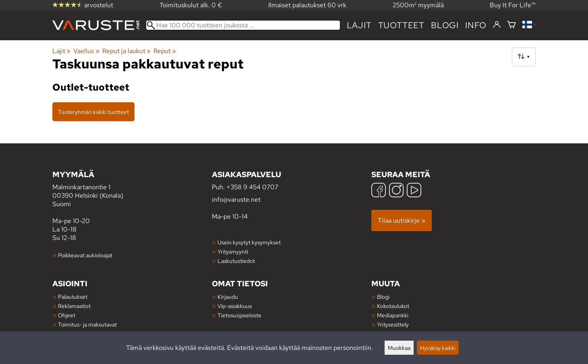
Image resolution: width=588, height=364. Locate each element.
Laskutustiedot (236, 261)
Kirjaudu (228, 297)
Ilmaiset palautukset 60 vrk (307, 5)
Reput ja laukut (126, 51)
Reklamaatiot (74, 306)
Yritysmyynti (233, 251)
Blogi (383, 297)
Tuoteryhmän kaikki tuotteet (93, 112)
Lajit (359, 25)
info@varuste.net (236, 200)
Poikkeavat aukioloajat (85, 255)
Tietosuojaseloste (239, 315)
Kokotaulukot (393, 306)
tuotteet (401, 25)
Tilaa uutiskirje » (402, 220)
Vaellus (86, 51)
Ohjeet (67, 315)
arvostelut (83, 5)
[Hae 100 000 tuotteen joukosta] (243, 25)
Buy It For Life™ (513, 5)
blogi (445, 25)
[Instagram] (396, 191)
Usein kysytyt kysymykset (249, 242)
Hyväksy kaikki (438, 348)
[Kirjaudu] (497, 25)
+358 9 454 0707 (252, 187)
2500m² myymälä (418, 5)
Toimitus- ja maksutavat (87, 324)
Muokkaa (399, 348)
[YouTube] (414, 191)
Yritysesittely (393, 324)
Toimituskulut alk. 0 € (191, 5)
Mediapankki (393, 315)
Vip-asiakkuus (235, 306)
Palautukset (73, 297)
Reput (165, 51)
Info (476, 25)
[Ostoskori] (511, 25)
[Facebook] (379, 191)
